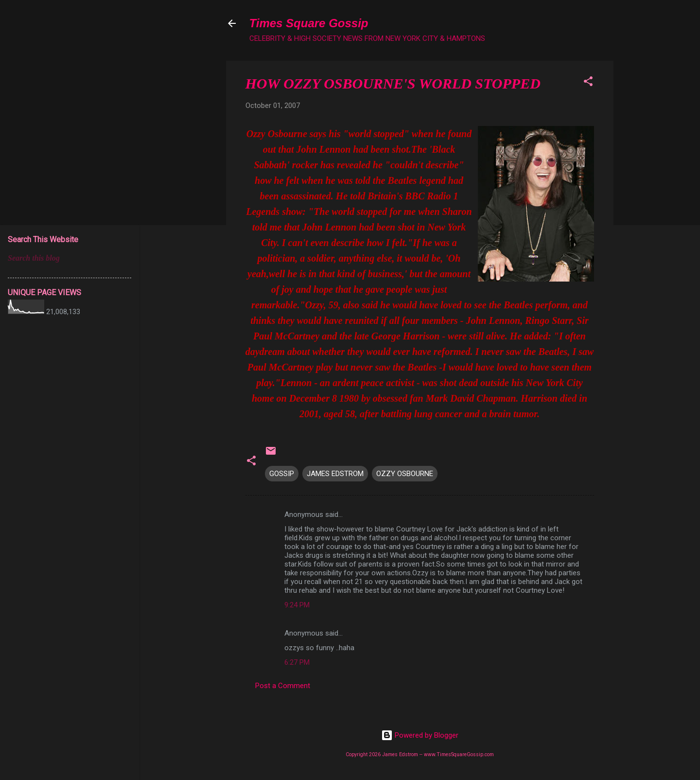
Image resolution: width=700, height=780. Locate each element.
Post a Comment (283, 686)
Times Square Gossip (309, 23)
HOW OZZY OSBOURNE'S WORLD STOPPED (393, 83)
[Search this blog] (70, 258)
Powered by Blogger (420, 735)
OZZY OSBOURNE (405, 474)
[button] (588, 83)
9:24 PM (297, 605)
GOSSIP (282, 474)
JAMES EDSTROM (335, 474)
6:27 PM (297, 662)
